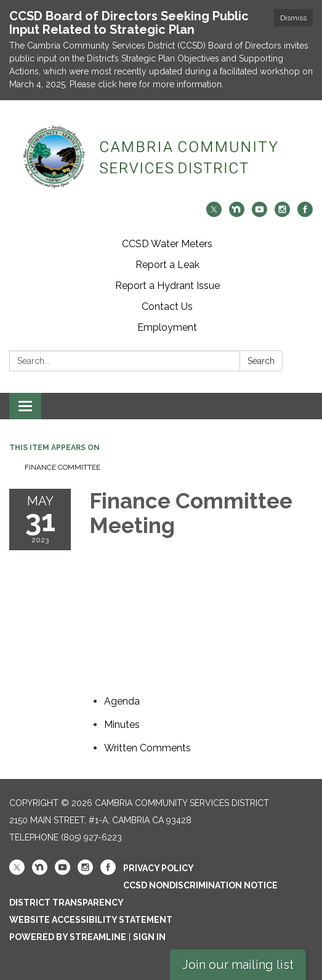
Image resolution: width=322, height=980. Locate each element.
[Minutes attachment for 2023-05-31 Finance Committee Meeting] (122, 725)
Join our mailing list (238, 965)
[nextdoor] (237, 214)
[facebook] (305, 214)
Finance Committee (62, 467)
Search (261, 361)
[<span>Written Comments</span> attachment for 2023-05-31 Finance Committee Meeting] (147, 748)
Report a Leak (167, 265)
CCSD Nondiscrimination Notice (200, 885)
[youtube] (260, 214)
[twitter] (214, 214)
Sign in (149, 937)
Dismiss (293, 18)
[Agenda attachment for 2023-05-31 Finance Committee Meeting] (122, 701)
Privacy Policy (159, 868)
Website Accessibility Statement (91, 920)
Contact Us (167, 306)
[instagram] (282, 214)
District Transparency (66, 903)
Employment (167, 327)
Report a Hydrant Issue (167, 286)
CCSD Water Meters (167, 244)
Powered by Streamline (68, 937)
